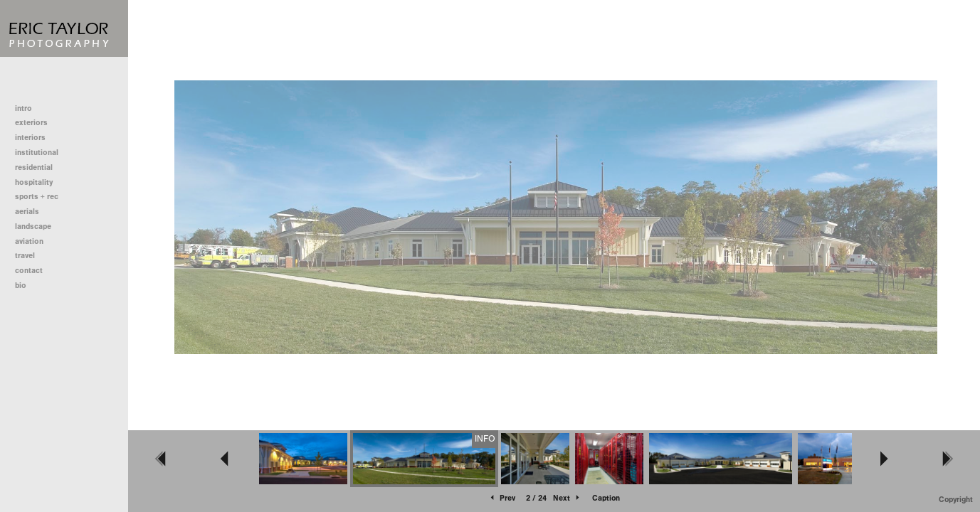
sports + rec (37, 197)
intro (23, 108)
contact (29, 271)
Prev (502, 498)
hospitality (34, 182)
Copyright (956, 500)
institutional (42, 153)
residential (39, 167)
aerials (27, 212)
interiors (30, 138)
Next (567, 498)
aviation (29, 241)
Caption (606, 498)
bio (21, 286)
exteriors (31, 123)
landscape (33, 226)
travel (25, 256)
